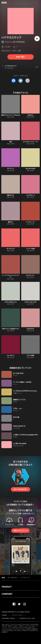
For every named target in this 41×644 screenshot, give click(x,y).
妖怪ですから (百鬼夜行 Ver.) (11, 329)
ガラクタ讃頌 (30, 355)
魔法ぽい (11, 222)
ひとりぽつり (11, 355)
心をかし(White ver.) (11, 302)
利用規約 (4, 615)
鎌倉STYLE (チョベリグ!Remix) (11, 115)
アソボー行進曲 (30, 249)
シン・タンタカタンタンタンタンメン (11, 276)
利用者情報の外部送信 (8, 618)
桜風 (11, 142)
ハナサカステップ (25, 578)
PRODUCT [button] (7, 587)
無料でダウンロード (20, 531)
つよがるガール (30, 195)
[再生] (37, 39)
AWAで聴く (20, 57)
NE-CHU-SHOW (30, 169)
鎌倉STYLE (11, 195)
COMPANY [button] (7, 594)
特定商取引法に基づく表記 (27, 618)
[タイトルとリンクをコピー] (28, 81)
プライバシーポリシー (18, 615)
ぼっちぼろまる (19, 42)
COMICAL (30, 115)
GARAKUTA (30, 329)
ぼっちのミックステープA (30, 142)
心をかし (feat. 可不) (30, 302)
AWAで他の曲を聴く (20, 489)
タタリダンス (11, 169)
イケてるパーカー (30, 222)
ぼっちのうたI (11, 249)
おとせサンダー (31, 275)
